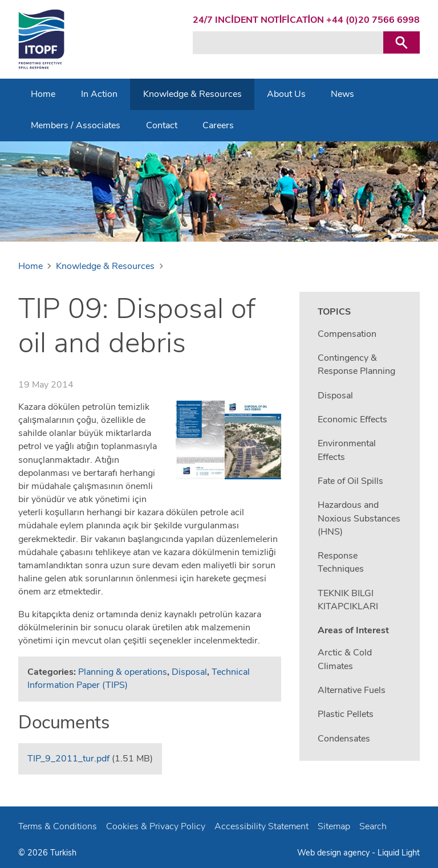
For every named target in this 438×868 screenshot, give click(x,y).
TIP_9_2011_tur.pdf (68, 759)
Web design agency (334, 853)
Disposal (189, 672)
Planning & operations (123, 672)
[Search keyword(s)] (288, 43)
